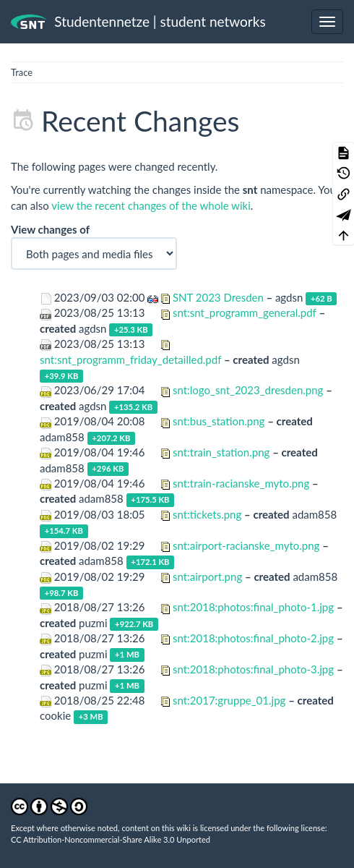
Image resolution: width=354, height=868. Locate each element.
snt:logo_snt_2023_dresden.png (248, 390)
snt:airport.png (207, 576)
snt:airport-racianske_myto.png (246, 545)
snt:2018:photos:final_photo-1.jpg (253, 607)
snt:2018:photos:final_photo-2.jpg (253, 638)
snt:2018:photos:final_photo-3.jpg (253, 669)
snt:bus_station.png (219, 421)
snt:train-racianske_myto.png (241, 483)
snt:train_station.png (221, 452)
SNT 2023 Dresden (218, 297)
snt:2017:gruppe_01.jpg (229, 700)
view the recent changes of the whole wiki (151, 205)
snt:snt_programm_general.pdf (245, 312)
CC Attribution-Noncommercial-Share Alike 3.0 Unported (111, 839)
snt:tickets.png (207, 514)
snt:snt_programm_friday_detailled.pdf (130, 359)
